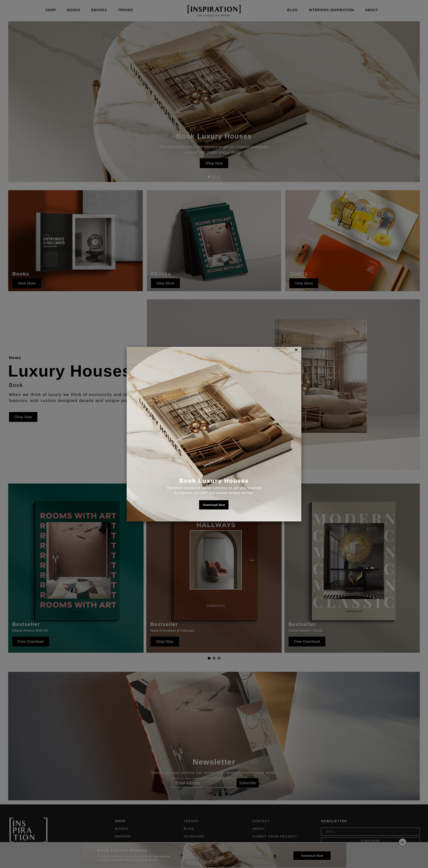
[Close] (296, 350)
